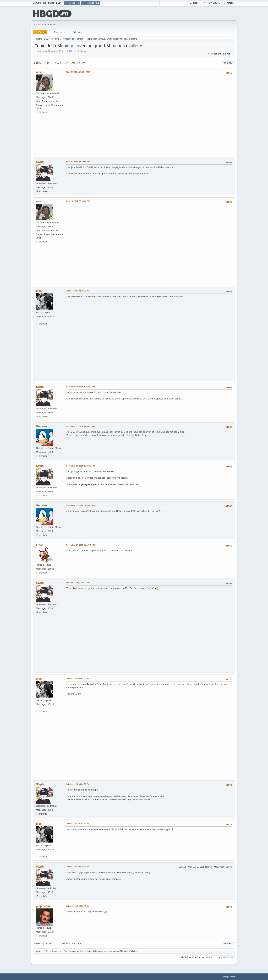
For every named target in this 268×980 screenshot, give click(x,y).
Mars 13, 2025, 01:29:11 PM (78, 582)
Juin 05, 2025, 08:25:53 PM (78, 866)
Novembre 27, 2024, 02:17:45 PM (80, 545)
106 (78, 62)
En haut (38, 943)
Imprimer (229, 63)
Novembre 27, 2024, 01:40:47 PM (80, 505)
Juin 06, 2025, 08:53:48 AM (78, 906)
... (58, 62)
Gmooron (42, 426)
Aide (225, 976)
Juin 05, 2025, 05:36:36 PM (78, 784)
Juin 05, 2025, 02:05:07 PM (78, 678)
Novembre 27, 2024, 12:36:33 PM (80, 465)
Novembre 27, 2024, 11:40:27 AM (80, 426)
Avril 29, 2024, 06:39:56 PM (78, 201)
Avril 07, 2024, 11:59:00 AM (78, 161)
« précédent (215, 53)
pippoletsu (43, 906)
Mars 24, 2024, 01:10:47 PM (78, 72)
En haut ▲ (233, 976)
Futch (40, 545)
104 (67, 62)
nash (39, 72)
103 (62, 62)
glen (39, 291)
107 (83, 62)
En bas (38, 63)
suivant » (228, 53)
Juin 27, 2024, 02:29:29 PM (78, 290)
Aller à (183, 957)
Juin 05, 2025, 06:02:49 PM (78, 823)
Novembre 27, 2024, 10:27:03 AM (80, 386)
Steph (40, 161)
